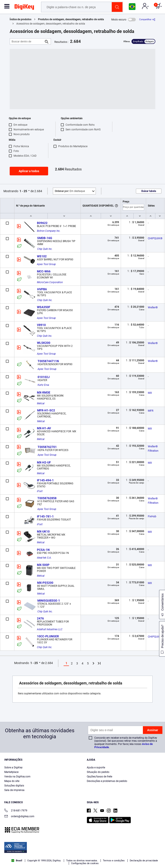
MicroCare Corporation (50, 282)
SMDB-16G (45, 238)
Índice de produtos (21, 19)
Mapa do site (12, 781)
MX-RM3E (44, 392)
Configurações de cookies (85, 863)
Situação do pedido (98, 772)
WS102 (42, 256)
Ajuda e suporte (96, 768)
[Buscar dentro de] (27, 41)
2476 (40, 618)
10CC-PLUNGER (48, 636)
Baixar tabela (149, 191)
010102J (44, 377)
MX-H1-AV (44, 428)
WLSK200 (44, 343)
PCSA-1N (43, 550)
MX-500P (43, 565)
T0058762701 (47, 447)
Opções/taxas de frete (99, 777)
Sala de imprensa (14, 790)
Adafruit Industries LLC (50, 629)
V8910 (41, 325)
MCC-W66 (44, 271)
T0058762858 (47, 498)
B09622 (42, 223)
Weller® (153, 307)
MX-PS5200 (45, 583)
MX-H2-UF (44, 462)
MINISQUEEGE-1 (49, 601)
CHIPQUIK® (155, 238)
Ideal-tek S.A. (44, 558)
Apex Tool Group (46, 264)
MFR (151, 411)
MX (150, 393)
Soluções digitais (14, 786)
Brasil (17, 861)
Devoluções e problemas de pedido (107, 781)
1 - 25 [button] (23, 191)
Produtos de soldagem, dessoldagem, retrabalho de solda (71, 19)
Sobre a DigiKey (13, 768)
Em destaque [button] (70, 191)
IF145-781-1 (45, 516)
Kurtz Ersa (43, 385)
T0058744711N (48, 361)
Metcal (41, 403)
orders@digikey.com (19, 817)
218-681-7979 (16, 811)
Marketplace (11, 772)
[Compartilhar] (147, 19)
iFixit (40, 491)
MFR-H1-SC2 (46, 410)
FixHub (152, 516)
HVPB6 (42, 289)
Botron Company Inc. (49, 231)
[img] (24, 8)
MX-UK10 (43, 531)
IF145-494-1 (45, 480)
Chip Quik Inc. (45, 249)
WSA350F (44, 307)
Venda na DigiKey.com (17, 777)
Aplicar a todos (29, 171)
